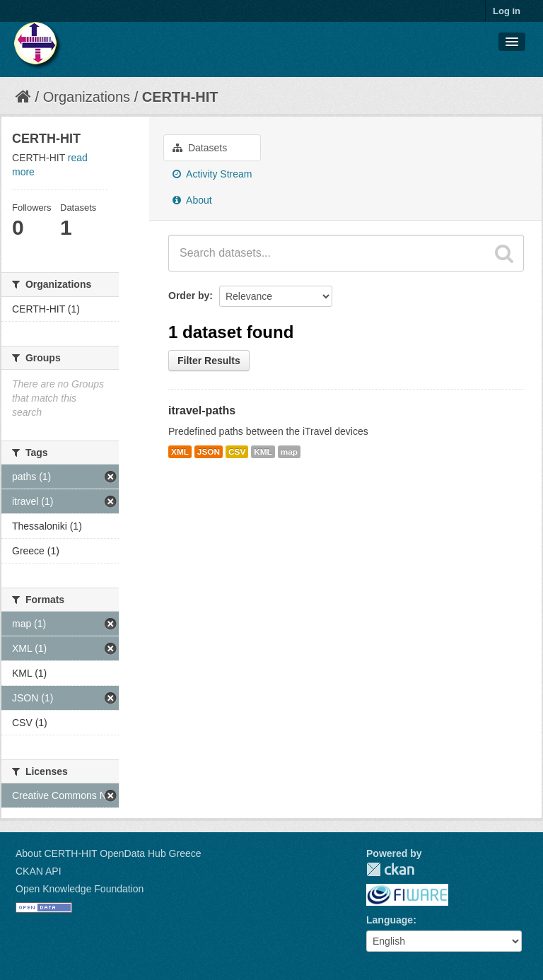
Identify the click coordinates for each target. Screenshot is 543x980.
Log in (507, 11)
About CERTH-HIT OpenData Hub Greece (109, 853)
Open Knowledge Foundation (80, 889)
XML (180, 452)
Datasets (200, 148)
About (192, 200)
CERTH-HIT (180, 97)
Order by (189, 296)
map (289, 452)
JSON (209, 452)
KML (263, 452)
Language (390, 920)
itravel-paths (202, 410)
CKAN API (39, 871)
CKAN (390, 869)
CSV (237, 452)
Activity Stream (212, 174)
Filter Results (209, 361)
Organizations (87, 97)
